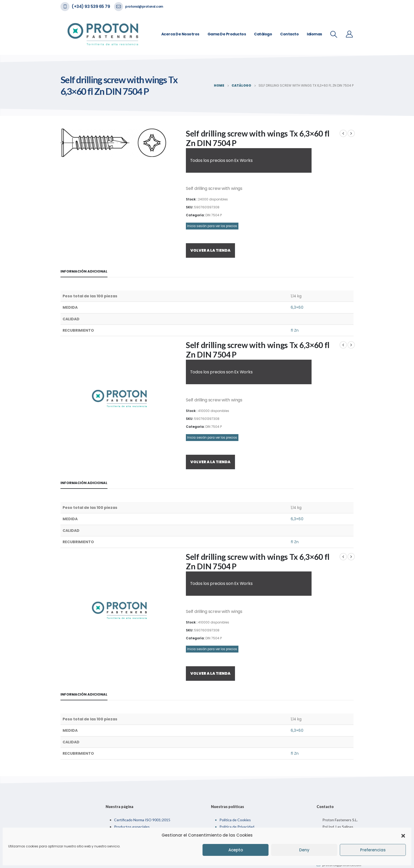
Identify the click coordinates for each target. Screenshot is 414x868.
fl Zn (295, 330)
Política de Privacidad (237, 827)
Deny (304, 850)
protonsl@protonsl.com (144, 6)
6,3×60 (297, 307)
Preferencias (373, 850)
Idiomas (314, 34)
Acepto (236, 850)
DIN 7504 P (214, 215)
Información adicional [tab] (84, 271)
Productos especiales (132, 827)
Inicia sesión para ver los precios (212, 226)
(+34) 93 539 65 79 (91, 6)
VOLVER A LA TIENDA (210, 250)
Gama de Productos (227, 34)
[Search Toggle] (334, 34)
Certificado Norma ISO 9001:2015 (142, 820)
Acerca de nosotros (180, 34)
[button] (403, 835)
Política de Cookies (235, 820)
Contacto (289, 34)
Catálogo (263, 34)
